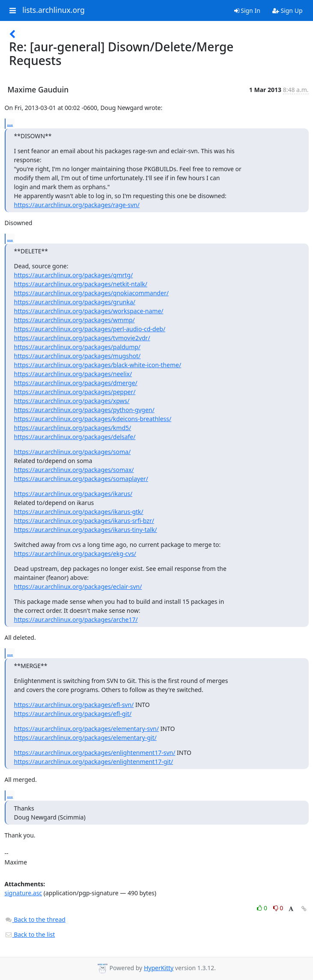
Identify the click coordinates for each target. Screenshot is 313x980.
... (10, 123)
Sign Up (288, 10)
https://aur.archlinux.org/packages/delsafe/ (75, 437)
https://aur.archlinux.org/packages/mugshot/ (78, 356)
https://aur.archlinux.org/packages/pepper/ (75, 392)
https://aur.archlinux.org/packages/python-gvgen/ (84, 410)
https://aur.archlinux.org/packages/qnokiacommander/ (91, 293)
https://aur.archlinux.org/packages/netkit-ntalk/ (81, 284)
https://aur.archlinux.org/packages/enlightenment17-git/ (94, 762)
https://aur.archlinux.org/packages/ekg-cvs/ (75, 554)
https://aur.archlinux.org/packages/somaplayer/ (81, 479)
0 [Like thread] (263, 908)
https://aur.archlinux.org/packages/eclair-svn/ (78, 587)
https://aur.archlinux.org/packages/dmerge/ (76, 383)
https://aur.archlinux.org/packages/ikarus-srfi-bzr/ (84, 521)
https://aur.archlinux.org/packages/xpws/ (72, 401)
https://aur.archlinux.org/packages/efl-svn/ (74, 705)
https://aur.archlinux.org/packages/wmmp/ (75, 320)
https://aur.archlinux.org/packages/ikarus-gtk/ (79, 512)
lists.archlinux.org (54, 10)
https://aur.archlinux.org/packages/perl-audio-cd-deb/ (90, 329)
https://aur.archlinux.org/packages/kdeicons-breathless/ (93, 419)
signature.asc (24, 893)
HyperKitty (159, 968)
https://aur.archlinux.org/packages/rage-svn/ (77, 205)
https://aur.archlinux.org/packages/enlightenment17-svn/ (95, 753)
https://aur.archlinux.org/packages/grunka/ (75, 302)
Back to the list (30, 934)
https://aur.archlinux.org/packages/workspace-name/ (89, 311)
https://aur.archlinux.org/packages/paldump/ (78, 347)
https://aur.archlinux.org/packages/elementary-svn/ (86, 729)
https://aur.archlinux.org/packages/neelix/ (73, 374)
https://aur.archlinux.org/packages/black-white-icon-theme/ (98, 365)
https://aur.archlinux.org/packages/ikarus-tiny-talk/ (86, 530)
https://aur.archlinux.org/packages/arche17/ (76, 619)
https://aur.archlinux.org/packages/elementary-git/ (85, 738)
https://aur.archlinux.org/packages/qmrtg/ (74, 275)
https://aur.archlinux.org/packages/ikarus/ (73, 494)
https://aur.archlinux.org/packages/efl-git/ (73, 714)
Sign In (247, 10)
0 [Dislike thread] (278, 908)
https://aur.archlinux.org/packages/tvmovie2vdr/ (82, 338)
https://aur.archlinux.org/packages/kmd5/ (73, 428)
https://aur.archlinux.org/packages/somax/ (74, 470)
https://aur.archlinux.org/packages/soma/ (73, 452)
